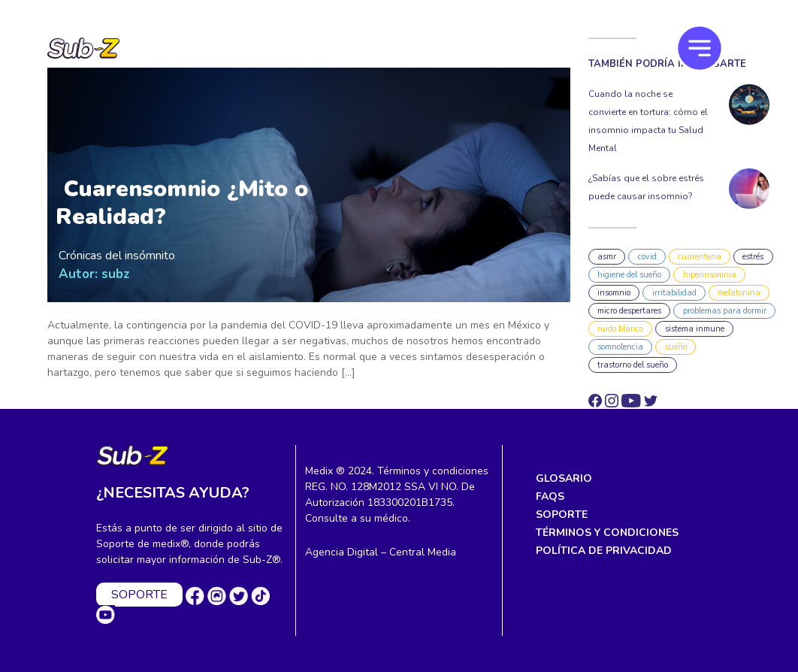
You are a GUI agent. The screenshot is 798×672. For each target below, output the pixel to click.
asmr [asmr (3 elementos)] (607, 257)
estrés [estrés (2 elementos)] (753, 257)
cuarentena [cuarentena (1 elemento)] (700, 257)
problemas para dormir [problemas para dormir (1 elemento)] (725, 311)
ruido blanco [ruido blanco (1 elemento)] (620, 329)
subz (116, 274)
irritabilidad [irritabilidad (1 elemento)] (674, 293)
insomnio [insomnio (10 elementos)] (614, 293)
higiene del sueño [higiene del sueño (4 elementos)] (629, 275)
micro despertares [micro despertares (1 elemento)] (629, 311)
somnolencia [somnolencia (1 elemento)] (620, 347)
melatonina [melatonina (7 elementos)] (739, 293)
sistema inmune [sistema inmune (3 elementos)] (695, 329)
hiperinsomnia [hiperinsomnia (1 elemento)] (710, 275)
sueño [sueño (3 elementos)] (676, 347)
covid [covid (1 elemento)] (647, 257)
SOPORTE (139, 595)
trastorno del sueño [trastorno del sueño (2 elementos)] (633, 365)
